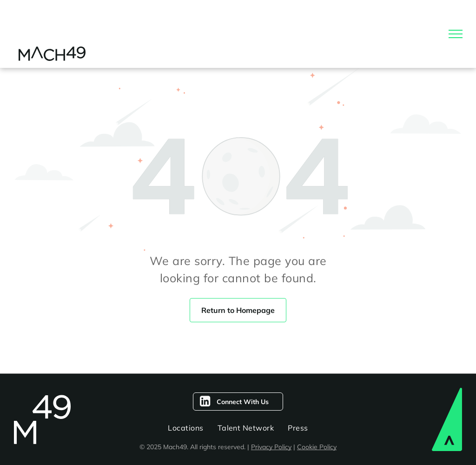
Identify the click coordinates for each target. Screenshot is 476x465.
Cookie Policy (317, 447)
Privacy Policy (271, 447)
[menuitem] (185, 428)
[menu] (456, 34)
